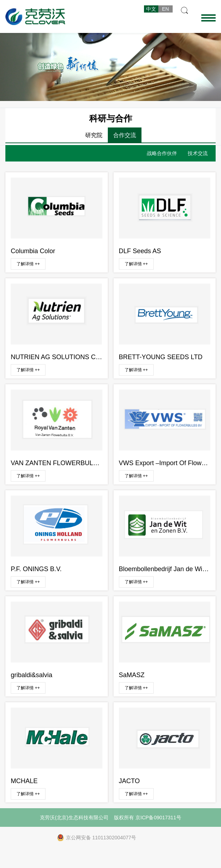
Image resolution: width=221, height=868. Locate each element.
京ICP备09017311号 (158, 818)
